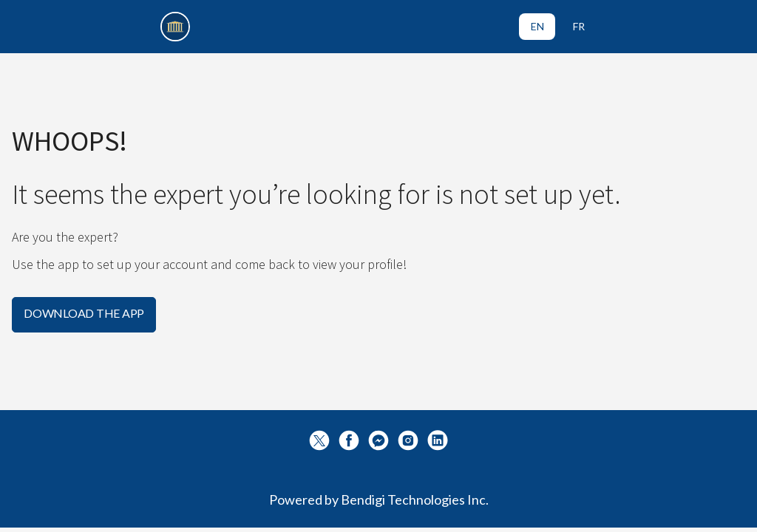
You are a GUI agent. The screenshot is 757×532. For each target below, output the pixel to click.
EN (537, 26)
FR (579, 26)
